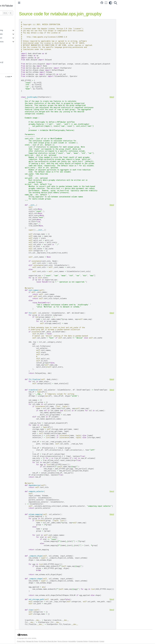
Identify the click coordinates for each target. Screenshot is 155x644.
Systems (6, 55)
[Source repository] (105, 3)
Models (6, 51)
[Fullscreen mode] (109, 3)
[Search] (118, 3)
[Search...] (17, 13)
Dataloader (7, 66)
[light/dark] (113, 3)
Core (5, 59)
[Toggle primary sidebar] (35, 3)
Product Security (109, 641)
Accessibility (88, 641)
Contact (118, 641)
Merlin (5, 70)
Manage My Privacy (48, 641)
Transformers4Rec (10, 62)
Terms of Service (78, 641)
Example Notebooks (11, 34)
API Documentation (10, 38)
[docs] (115, 97)
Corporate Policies (98, 641)
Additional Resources (11, 42)
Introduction (8, 23)
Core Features (9, 27)
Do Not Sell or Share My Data (64, 641)
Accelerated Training (11, 30)
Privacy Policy (37, 641)
